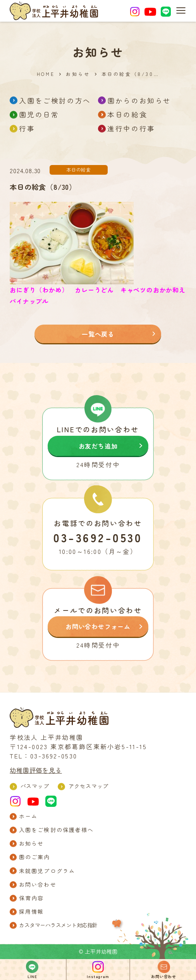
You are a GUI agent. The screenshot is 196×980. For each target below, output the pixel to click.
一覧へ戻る (98, 334)
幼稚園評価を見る (36, 770)
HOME (46, 74)
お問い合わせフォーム (98, 626)
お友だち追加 (98, 446)
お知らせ (78, 74)
